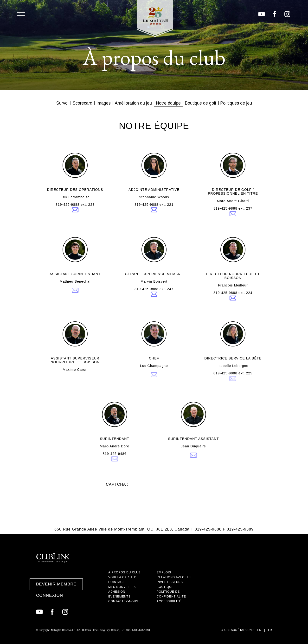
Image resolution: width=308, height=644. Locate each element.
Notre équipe (168, 103)
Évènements (119, 597)
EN (259, 630)
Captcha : (117, 484)
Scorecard (83, 103)
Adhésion (117, 592)
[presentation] (142, 496)
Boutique (165, 587)
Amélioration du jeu (133, 103)
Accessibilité (169, 601)
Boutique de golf (200, 103)
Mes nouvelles (122, 587)
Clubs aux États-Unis (237, 630)
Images (104, 103)
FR (270, 630)
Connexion (50, 595)
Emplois (164, 572)
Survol (62, 103)
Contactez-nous (123, 601)
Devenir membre (56, 584)
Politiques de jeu (236, 103)
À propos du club (125, 572)
